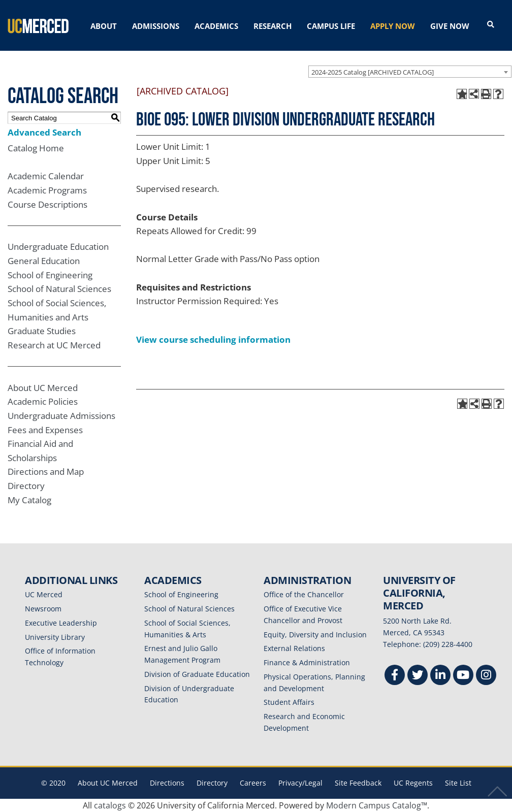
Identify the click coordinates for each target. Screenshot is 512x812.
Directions (167, 783)
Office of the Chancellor (304, 594)
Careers (253, 783)
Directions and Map (46, 472)
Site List (458, 783)
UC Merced (44, 594)
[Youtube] (463, 676)
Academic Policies (43, 401)
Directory (26, 486)
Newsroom (43, 609)
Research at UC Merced (54, 345)
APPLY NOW (393, 26)
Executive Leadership (61, 623)
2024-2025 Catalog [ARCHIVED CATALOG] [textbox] (373, 72)
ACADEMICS (216, 26)
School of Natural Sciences (59, 289)
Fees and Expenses (45, 430)
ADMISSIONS (156, 26)
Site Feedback (358, 783)
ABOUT (104, 26)
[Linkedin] (440, 676)
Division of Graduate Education (197, 674)
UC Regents (413, 783)
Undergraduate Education (58, 247)
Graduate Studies (42, 331)
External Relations (294, 648)
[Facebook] (395, 676)
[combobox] (410, 72)
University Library (55, 637)
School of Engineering (50, 275)
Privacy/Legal (300, 783)
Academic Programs (47, 190)
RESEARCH (273, 26)
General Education (44, 261)
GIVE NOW (450, 26)
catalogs (110, 805)
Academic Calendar (46, 176)
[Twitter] (418, 676)
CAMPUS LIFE (331, 26)
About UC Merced (43, 388)
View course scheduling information (213, 339)
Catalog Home (36, 148)
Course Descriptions (47, 204)
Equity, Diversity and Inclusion (315, 635)
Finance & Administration (307, 662)
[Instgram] (486, 676)
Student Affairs (289, 702)
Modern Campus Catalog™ (377, 805)
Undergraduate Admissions (61, 416)
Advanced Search (44, 132)
